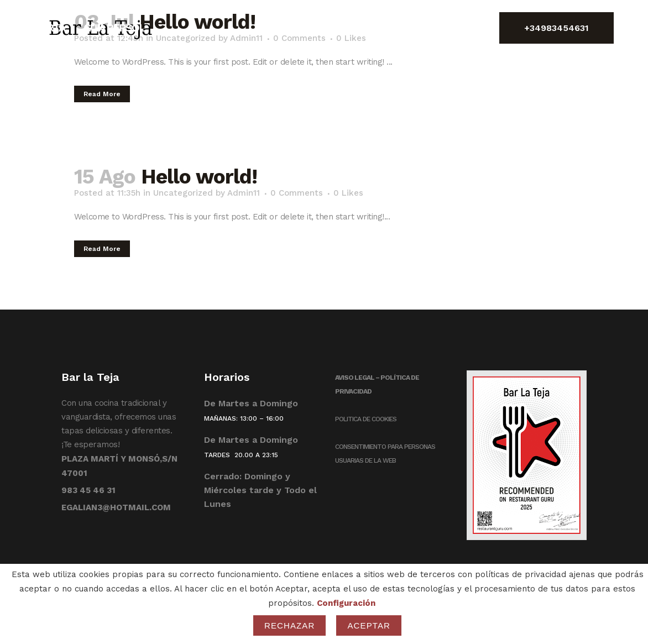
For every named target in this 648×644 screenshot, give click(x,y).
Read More (102, 94)
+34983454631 (556, 28)
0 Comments (297, 193)
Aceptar (369, 625)
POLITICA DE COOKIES (366, 419)
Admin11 (244, 193)
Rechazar (290, 625)
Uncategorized (183, 193)
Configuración (346, 603)
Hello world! (199, 177)
